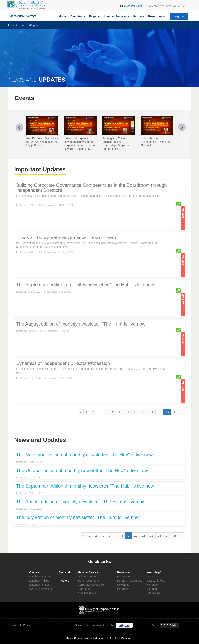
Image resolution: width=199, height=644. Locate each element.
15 (160, 412)
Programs (123, 589)
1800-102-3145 (133, 6)
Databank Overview (42, 577)
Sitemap (171, 6)
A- (180, 6)
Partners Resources (130, 581)
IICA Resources (127, 577)
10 (120, 412)
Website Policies (23, 625)
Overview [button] (78, 16)
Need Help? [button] (155, 6)
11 (128, 412)
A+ (189, 6)
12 (136, 412)
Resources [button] (157, 16)
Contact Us (153, 593)
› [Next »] (182, 412)
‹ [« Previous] (81, 412)
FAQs (150, 577)
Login (179, 16)
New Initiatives (87, 593)
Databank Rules (39, 585)
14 (152, 412)
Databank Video (39, 581)
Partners (139, 16)
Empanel (95, 16)
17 (175, 412)
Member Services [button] (117, 16)
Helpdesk (152, 589)
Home (63, 16)
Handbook (153, 585)
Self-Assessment (88, 581)
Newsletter (124, 585)
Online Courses (87, 577)
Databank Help (156, 581)
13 (144, 412)
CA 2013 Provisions (42, 589)
